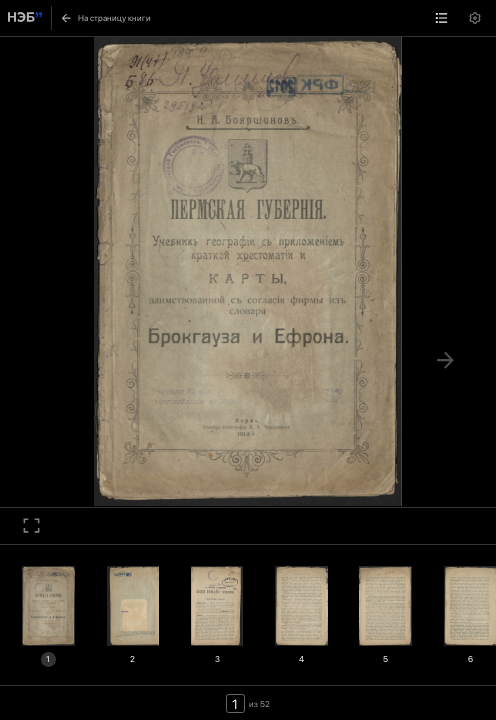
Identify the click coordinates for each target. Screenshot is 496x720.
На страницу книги (105, 18)
